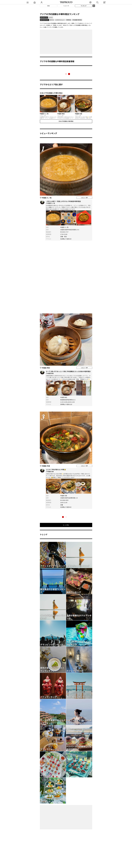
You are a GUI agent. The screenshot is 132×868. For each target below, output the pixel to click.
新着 (48, 6)
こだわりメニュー (60, 20)
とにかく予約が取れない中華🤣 (69, 471)
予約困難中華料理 (77, 20)
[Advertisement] (66, 42)
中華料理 (68, 20)
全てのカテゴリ (45, 20)
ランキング (84, 6)
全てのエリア (44, 17)
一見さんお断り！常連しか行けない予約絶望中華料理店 (69, 202)
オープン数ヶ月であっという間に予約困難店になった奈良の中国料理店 (69, 372)
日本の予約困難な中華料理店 (66, 121)
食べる (52, 20)
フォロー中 (66, 6)
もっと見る (66, 525)
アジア (51, 17)
